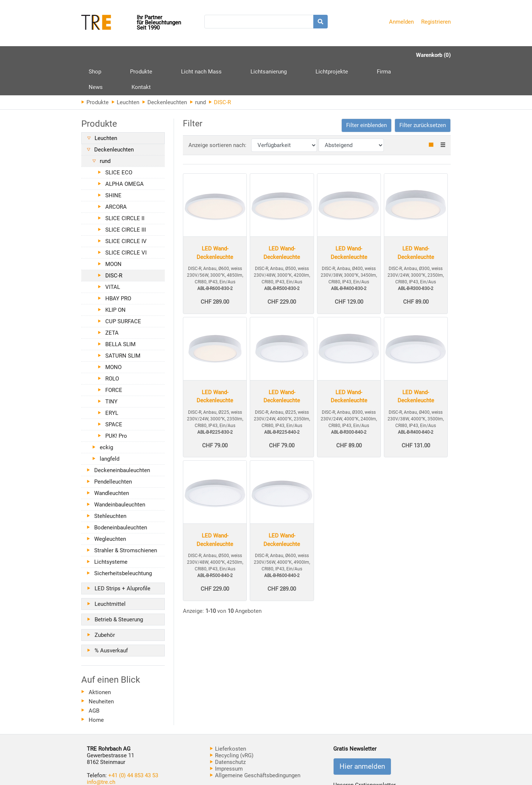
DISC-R (114, 244)
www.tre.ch (100, 757)
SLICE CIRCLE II (125, 187)
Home (96, 689)
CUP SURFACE (123, 290)
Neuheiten (101, 670)
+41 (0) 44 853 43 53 (133, 744)
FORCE (114, 359)
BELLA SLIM (120, 313)
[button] (366, 94)
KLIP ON (115, 279)
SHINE (113, 164)
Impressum (226, 737)
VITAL (113, 256)
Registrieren (436, 22)
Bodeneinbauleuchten (121, 496)
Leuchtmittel (110, 573)
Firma (314, 55)
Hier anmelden (362, 735)
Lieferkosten (228, 717)
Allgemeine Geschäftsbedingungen (255, 744)
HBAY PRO (118, 267)
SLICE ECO (119, 141)
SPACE (114, 393)
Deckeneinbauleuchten (122, 439)
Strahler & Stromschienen (126, 519)
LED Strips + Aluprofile (122, 557)
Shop (95, 55)
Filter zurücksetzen (423, 94)
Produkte (127, 58)
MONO (113, 336)
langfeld (110, 427)
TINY (111, 370)
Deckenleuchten (165, 71)
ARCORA (116, 175)
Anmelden (401, 22)
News (342, 55)
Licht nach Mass (173, 55)
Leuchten (125, 71)
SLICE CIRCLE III (126, 198)
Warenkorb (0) (433, 55)
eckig (106, 416)
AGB (94, 679)
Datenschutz (228, 731)
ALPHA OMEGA (125, 153)
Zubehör (105, 604)
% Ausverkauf (111, 619)
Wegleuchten (110, 508)
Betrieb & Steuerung (119, 588)
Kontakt (374, 55)
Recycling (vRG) (232, 724)
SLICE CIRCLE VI (126, 221)
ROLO (112, 347)
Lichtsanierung (226, 55)
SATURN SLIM (123, 324)
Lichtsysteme (111, 530)
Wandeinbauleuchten (120, 473)
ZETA (112, 301)
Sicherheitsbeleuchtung (123, 542)
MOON (113, 233)
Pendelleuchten (113, 450)
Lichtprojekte (276, 55)
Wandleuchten (112, 462)
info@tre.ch (101, 751)
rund (198, 71)
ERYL (112, 382)
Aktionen (100, 661)
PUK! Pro (116, 405)
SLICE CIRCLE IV (126, 210)
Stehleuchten (110, 485)
